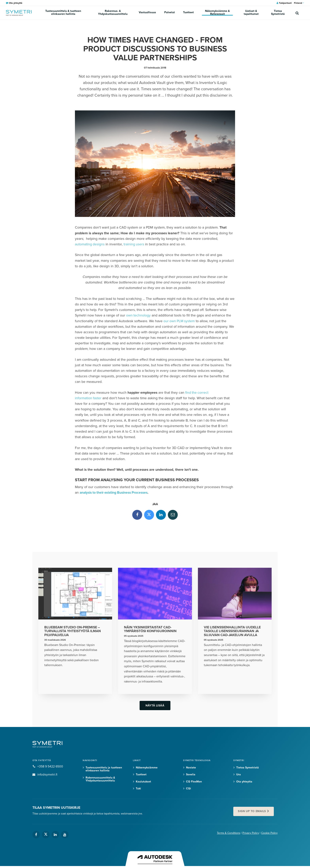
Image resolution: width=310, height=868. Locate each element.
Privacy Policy (251, 833)
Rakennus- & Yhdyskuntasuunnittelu (113, 13)
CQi (189, 789)
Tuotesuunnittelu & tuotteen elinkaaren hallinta (64, 13)
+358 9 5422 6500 (50, 767)
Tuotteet (188, 13)
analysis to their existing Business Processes (114, 493)
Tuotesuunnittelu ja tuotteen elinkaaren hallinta (104, 769)
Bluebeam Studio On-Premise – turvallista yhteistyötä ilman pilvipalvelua (73, 631)
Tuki (138, 789)
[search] (297, 13)
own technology (138, 315)
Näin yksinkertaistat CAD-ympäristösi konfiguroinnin (151, 629)
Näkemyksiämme (147, 768)
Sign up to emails (252, 812)
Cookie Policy (269, 833)
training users (134, 244)
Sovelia (191, 775)
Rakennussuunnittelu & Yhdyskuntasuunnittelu (100, 779)
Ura (239, 775)
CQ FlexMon (194, 782)
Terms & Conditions (228, 833)
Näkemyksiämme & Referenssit (217, 13)
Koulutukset (143, 782)
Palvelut (170, 13)
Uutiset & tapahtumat (251, 13)
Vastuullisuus (148, 13)
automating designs (90, 244)
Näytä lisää (155, 706)
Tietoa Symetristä (278, 13)
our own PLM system (179, 321)
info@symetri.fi (48, 775)
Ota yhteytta (244, 782)
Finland (299, 3)
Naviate (191, 768)
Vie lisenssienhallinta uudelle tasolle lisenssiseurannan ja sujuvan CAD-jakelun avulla (233, 631)
